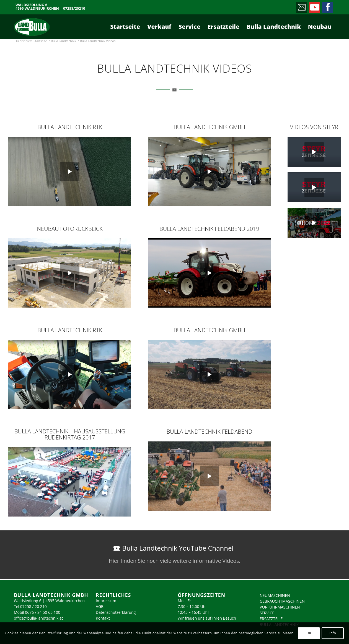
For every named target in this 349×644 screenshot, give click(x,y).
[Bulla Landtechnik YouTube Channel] (174, 555)
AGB (100, 606)
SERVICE (267, 613)
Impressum (106, 601)
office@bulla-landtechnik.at (38, 618)
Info (333, 633)
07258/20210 (74, 8)
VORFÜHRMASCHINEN (280, 607)
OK (309, 633)
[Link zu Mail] (301, 6)
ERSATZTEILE (271, 619)
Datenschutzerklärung (116, 612)
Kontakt (103, 618)
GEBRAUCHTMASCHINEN (282, 601)
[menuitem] (125, 27)
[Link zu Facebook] (327, 6)
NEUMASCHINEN (275, 595)
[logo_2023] (32, 27)
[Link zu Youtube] (314, 6)
